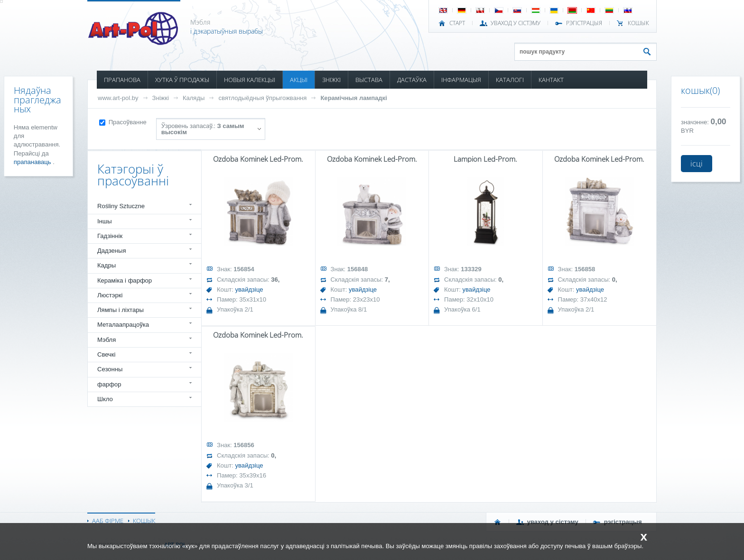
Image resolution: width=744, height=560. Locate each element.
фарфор (109, 384)
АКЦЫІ (299, 80)
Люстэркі (110, 295)
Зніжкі (161, 98)
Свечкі (106, 354)
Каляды (194, 98)
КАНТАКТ (551, 80)
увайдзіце (249, 289)
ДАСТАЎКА (412, 80)
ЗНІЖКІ (331, 80)
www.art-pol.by (118, 98)
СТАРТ (457, 23)
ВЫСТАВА (369, 80)
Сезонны (110, 369)
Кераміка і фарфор (125, 280)
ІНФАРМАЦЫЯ (461, 80)
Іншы (105, 221)
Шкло (105, 399)
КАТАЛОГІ (510, 80)
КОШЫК (638, 23)
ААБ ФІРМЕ (108, 521)
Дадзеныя (112, 251)
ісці (697, 164)
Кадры (107, 265)
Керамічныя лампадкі (353, 98)
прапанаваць (33, 162)
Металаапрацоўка (123, 325)
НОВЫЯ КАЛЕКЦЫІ (250, 80)
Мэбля (107, 340)
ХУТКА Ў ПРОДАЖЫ (182, 80)
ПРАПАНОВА (122, 80)
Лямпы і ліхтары (121, 310)
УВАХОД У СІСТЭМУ (516, 23)
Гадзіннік (110, 236)
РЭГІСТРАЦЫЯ (584, 23)
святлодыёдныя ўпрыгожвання (262, 98)
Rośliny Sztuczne (121, 206)
